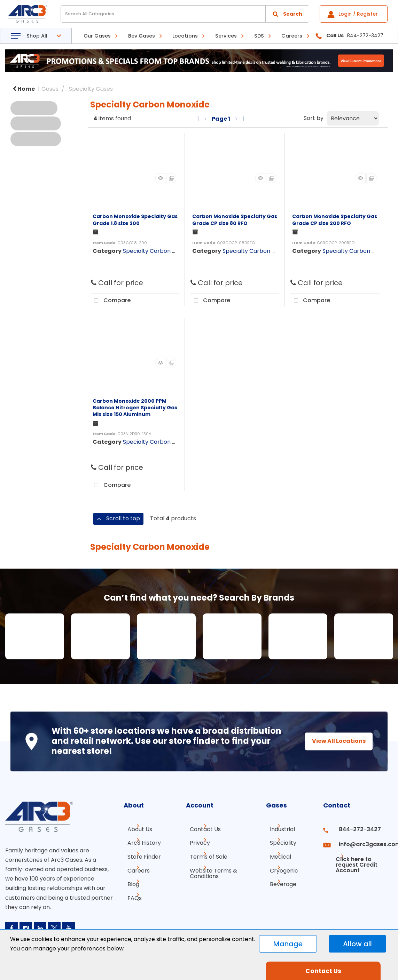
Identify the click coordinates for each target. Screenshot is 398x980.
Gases (50, 89)
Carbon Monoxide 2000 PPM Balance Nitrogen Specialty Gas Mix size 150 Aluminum (135, 408)
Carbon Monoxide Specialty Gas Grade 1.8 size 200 (135, 220)
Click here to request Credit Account (352, 857)
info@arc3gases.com (362, 842)
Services (226, 36)
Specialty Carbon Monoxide (161, 251)
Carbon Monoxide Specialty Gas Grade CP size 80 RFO (235, 220)
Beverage (279, 879)
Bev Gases (142, 36)
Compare (111, 301)
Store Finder (140, 854)
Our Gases (97, 36)
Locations (185, 36)
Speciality (279, 842)
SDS (259, 36)
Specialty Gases (91, 89)
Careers (292, 36)
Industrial (279, 829)
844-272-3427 (354, 829)
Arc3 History (140, 842)
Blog (130, 879)
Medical (277, 854)
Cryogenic (280, 867)
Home (24, 89)
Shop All (37, 36)
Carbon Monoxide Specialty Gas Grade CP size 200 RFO (335, 220)
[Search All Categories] (185, 14)
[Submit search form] (287, 14)
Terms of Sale (205, 854)
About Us (136, 829)
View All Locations (333, 741)
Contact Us (201, 829)
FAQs (131, 892)
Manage (288, 944)
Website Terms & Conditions (210, 870)
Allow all (357, 944)
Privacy (196, 842)
